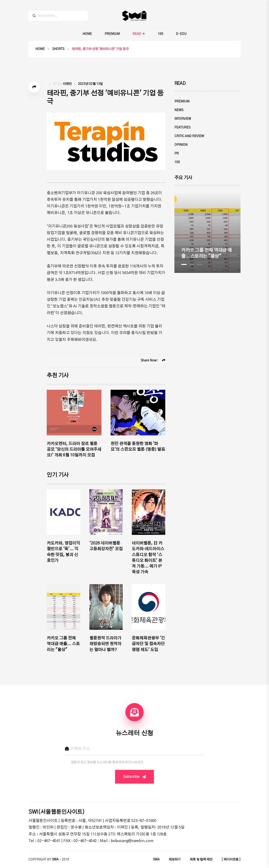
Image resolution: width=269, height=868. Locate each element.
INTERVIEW (183, 119)
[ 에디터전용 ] (231, 860)
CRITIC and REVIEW (189, 136)
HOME (87, 34)
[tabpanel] (207, 233)
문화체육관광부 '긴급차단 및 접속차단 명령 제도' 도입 (148, 644)
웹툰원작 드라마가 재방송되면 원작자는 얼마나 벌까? (105, 644)
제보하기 (175, 860)
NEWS (179, 110)
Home (40, 49)
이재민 (67, 84)
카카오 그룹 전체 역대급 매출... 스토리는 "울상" (63, 644)
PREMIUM (112, 34)
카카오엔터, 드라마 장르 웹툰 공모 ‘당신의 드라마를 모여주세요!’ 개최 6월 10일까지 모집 (74, 450)
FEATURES (182, 128)
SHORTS (58, 49)
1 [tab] (184, 264)
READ (137, 34)
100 (160, 34)
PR (177, 154)
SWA (156, 860)
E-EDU (181, 34)
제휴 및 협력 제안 (201, 860)
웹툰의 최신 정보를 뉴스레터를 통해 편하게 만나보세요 (107, 762)
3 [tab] (199, 264)
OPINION (181, 145)
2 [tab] (192, 264)
